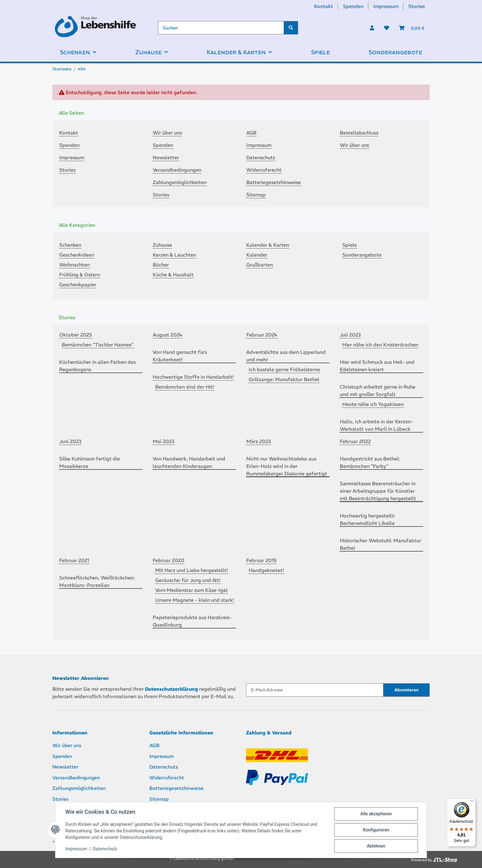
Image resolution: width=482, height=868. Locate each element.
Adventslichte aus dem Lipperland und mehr (286, 356)
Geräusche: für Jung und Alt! (188, 580)
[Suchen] (221, 28)
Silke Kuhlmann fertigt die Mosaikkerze (90, 462)
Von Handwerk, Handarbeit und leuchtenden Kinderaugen (189, 462)
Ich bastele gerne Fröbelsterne (284, 369)
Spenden (353, 6)
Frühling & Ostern (80, 275)
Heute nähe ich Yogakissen (373, 404)
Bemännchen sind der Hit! (185, 387)
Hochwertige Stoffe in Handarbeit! (193, 377)
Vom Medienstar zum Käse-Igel (191, 590)
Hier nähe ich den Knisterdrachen (380, 345)
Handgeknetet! (266, 570)
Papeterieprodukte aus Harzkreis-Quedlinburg (192, 621)
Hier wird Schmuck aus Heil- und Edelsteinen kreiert (377, 366)
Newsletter (166, 157)
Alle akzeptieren (376, 814)
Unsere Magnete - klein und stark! (195, 600)
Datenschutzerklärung (141, 837)
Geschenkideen (77, 255)
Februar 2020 (169, 560)
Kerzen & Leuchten (174, 255)
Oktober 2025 (76, 335)
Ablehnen (376, 846)
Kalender (257, 255)
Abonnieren (406, 690)
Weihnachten (74, 265)
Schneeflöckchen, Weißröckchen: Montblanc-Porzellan (97, 581)
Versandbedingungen (177, 170)
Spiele (350, 245)
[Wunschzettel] (387, 28)
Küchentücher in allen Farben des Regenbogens (97, 366)
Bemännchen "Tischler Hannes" (98, 345)
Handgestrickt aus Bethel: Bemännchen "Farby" (370, 462)
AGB (251, 133)
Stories (416, 6)
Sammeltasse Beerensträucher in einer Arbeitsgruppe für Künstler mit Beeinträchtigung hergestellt (378, 491)
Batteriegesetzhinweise (274, 182)
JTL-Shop (445, 859)
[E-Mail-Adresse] (315, 690)
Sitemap (256, 195)
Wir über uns (167, 133)
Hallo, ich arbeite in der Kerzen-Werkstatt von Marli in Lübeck (377, 425)
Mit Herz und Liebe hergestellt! (192, 570)
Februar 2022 (355, 441)
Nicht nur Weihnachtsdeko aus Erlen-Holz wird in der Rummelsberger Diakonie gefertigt (287, 466)
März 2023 (259, 441)
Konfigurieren (376, 830)
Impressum (76, 849)
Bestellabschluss (359, 133)
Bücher (161, 265)
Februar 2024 (262, 335)
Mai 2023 (164, 441)
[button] (372, 28)
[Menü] (472, 802)
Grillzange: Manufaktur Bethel (284, 379)
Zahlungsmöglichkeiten (180, 182)
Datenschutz (105, 849)
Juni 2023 (70, 441)
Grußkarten (260, 265)
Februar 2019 (261, 560)
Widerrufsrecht (264, 170)
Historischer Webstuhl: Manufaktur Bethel (380, 544)
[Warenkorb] (412, 28)
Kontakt (324, 6)
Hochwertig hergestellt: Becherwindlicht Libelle (368, 519)
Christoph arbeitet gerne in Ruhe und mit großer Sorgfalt (378, 390)
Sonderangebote (362, 255)
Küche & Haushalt (173, 275)
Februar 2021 (74, 560)
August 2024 (167, 335)
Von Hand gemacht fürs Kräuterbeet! (180, 356)
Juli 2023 (350, 335)
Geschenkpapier (78, 284)
